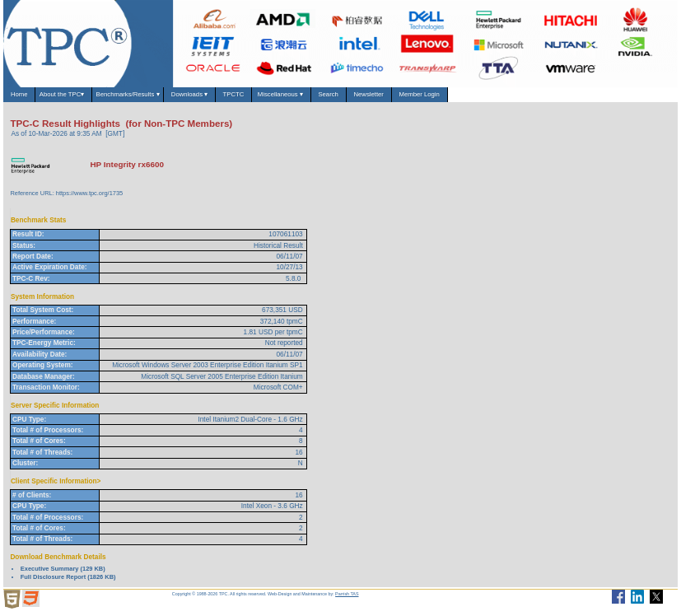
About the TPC (80, 97)
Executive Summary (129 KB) (63, 574)
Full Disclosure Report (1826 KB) (68, 581)
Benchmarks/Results (163, 97)
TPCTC (297, 97)
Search (418, 97)
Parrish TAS (347, 598)
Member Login (534, 97)
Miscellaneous (359, 97)
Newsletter (470, 97)
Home (23, 97)
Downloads (241, 97)
